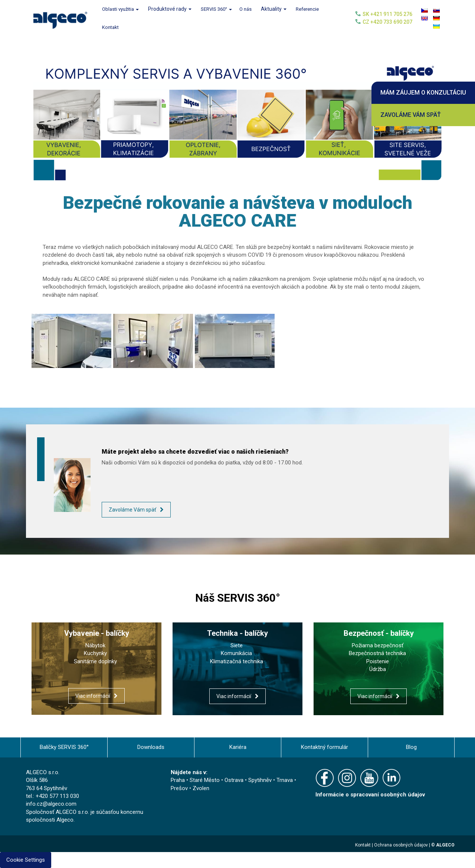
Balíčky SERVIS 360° (64, 747)
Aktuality (274, 9)
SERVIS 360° (216, 9)
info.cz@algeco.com (51, 804)
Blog (411, 747)
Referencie (307, 9)
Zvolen (201, 788)
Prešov (179, 788)
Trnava (285, 780)
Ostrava (234, 780)
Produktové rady (170, 9)
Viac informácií (93, 696)
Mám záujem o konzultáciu (423, 93)
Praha (178, 780)
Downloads (151, 747)
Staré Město (205, 780)
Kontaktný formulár (325, 747)
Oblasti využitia (120, 9)
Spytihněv (260, 780)
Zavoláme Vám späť (411, 115)
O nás (245, 9)
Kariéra (238, 747)
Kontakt (110, 27)
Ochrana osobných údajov (401, 845)
